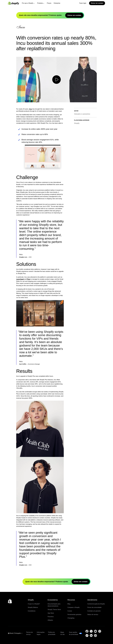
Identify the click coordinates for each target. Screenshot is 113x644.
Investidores (32, 611)
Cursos (70, 611)
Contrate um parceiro (94, 611)
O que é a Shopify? (34, 604)
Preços (49, 3)
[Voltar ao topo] (10, 601)
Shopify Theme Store (54, 610)
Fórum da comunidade (94, 607)
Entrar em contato (97, 3)
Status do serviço (93, 614)
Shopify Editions (33, 607)
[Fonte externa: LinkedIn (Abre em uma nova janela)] (91, 636)
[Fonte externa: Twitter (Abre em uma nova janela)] (91, 631)
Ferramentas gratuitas (74, 614)
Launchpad (20, 279)
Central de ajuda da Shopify (96, 604)
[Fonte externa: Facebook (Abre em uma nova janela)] (87, 631)
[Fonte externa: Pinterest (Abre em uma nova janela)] (95, 636)
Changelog (71, 618)
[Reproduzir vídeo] (56, 80)
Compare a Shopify (73, 607)
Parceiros (51, 617)
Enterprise (57, 3)
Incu (31, 109)
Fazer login (83, 3)
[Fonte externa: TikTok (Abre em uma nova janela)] (87, 636)
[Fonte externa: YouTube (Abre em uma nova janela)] (95, 631)
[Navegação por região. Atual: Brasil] (15, 633)
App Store (51, 613)
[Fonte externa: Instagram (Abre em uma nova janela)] (100, 631)
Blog (69, 604)
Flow (29, 279)
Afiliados (50, 620)
